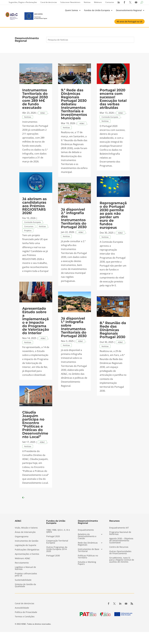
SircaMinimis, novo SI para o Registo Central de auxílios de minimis (122, 560)
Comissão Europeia (32, 222)
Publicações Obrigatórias (27, 550)
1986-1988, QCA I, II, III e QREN (58, 531)
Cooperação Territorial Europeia (57, 542)
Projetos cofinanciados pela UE (26, 575)
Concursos (29, 226)
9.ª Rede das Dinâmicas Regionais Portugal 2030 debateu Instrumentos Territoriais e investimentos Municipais (74, 104)
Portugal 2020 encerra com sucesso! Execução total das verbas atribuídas (113, 99)
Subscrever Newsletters (70, 2)
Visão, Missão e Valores (26, 528)
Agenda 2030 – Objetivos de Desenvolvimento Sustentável (121, 541)
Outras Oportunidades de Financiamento (120, 553)
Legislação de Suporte (26, 545)
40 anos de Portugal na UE (130, 22)
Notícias (87, 2)
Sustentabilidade (23, 580)
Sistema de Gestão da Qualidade (25, 586)
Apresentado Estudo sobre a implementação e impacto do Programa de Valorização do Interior (36, 321)
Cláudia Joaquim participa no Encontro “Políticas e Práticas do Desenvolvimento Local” (35, 425)
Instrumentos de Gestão (27, 541)
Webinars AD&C (23, 559)
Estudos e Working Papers (87, 563)
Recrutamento (22, 563)
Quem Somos (72, 10)
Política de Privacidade (26, 612)
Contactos (110, 2)
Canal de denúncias (49, 2)
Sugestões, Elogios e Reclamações (23, 2)
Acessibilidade (22, 608)
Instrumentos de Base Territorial (89, 550)
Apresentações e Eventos (27, 554)
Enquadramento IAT (119, 528)
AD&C (43, 113)
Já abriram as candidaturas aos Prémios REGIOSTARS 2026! (34, 206)
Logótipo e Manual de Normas (25, 568)
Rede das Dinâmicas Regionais (88, 544)
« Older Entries (31, 497)
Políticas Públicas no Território (88, 557)
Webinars (98, 2)
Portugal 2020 (53, 536)
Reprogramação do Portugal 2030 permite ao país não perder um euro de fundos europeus (113, 215)
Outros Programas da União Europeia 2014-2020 (57, 549)
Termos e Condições (25, 617)
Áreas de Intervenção (25, 532)
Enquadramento (86, 530)
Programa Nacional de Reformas (120, 533)
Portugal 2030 (53, 556)
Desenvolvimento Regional (129, 10)
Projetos (28, 230)
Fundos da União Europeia (97, 10)
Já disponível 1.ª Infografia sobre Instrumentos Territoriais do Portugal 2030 (74, 327)
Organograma (22, 537)
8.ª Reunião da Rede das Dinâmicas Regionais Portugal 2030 (113, 330)
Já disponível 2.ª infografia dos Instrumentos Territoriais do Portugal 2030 (74, 218)
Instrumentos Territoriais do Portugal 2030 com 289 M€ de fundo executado (35, 99)
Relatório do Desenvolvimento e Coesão (87, 536)
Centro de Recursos (119, 547)
